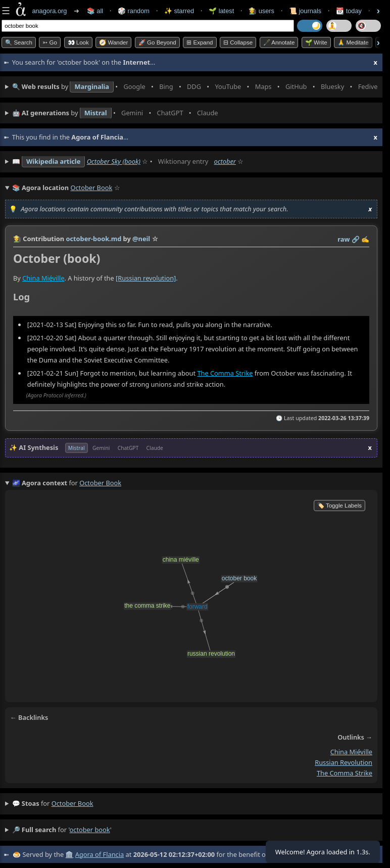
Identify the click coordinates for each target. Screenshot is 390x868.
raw (344, 239)
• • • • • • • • (195, 87)
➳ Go (50, 42)
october (225, 161)
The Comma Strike (225, 373)
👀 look (78, 42)
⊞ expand (200, 42)
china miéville (351, 752)
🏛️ (69, 854)
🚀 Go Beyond (157, 42)
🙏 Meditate (353, 42)
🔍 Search (19, 42)
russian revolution (344, 762)
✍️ (365, 239)
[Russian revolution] (146, 278)
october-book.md (93, 239)
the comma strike (345, 772)
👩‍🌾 (17, 239)
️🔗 (356, 239)
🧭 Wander (113, 42)
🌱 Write (316, 42)
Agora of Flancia (100, 854)
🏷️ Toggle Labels (339, 506)
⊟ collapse (238, 42)
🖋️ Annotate (279, 42)
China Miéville (43, 278)
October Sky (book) (114, 161)
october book (72, 803)
